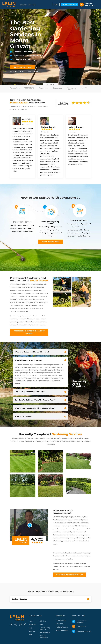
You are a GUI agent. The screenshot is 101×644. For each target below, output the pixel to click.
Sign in (56, 4)
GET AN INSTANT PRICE (69, 4)
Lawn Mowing (61, 620)
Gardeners (60, 624)
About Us (32, 624)
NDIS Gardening (62, 630)
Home (31, 621)
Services (23, 5)
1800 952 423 (90, 5)
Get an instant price (51, 242)
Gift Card (43, 621)
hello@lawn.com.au (84, 631)
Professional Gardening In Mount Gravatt (29, 332)
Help (30, 5)
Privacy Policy (45, 632)
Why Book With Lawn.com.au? (69, 575)
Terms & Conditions (44, 637)
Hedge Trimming (62, 627)
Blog (31, 628)
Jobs (34, 5)
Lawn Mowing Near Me (45, 628)
